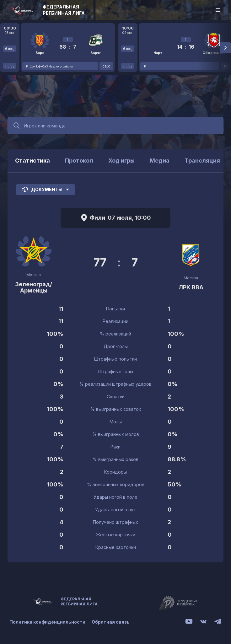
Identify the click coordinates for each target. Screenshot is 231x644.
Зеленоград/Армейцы (34, 287)
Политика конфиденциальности (47, 622)
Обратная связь (111, 622)
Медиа (160, 161)
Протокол (79, 161)
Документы (46, 190)
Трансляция (202, 161)
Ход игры (121, 161)
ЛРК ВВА (191, 287)
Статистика (32, 161)
